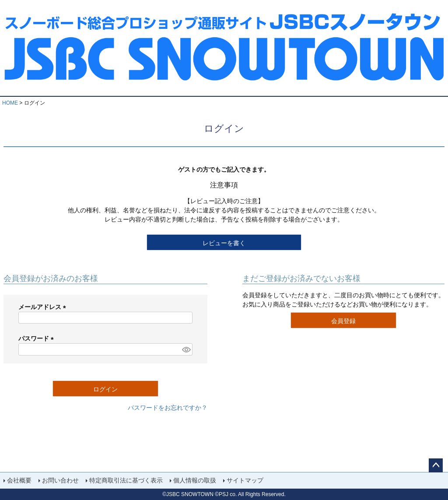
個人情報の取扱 (195, 480)
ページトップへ (436, 465)
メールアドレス (44, 307)
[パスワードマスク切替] (186, 349)
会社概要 (19, 480)
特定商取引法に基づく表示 (126, 480)
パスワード (38, 338)
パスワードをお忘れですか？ (168, 408)
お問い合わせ (60, 480)
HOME (10, 103)
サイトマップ (245, 480)
